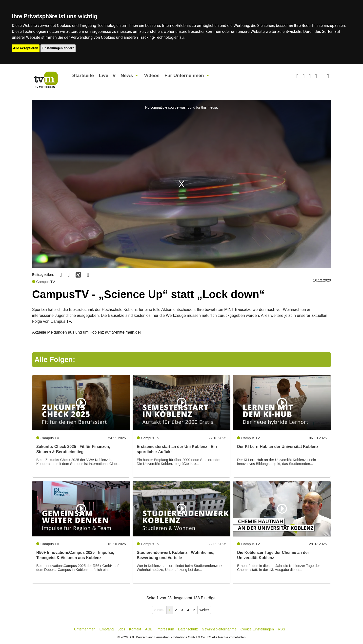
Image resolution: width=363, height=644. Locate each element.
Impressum (165, 629)
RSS (282, 629)
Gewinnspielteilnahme (219, 629)
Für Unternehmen (184, 75)
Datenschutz (188, 629)
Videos (152, 75)
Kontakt (135, 629)
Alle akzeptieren (26, 48)
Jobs (121, 629)
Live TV (107, 75)
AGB (149, 629)
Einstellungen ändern (58, 48)
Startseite (83, 75)
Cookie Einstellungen (257, 629)
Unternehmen (85, 629)
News (127, 75)
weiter (204, 610)
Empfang (107, 629)
